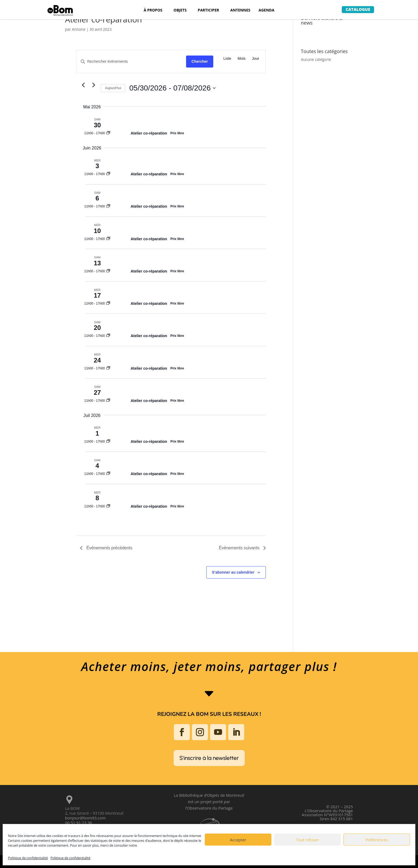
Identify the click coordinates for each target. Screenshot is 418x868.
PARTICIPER (208, 10)
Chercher (200, 61)
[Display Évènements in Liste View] (227, 59)
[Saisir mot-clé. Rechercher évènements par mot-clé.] (131, 62)
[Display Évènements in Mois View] (242, 59)
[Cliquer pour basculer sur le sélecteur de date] (172, 88)
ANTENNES (240, 10)
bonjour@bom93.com (85, 818)
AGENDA (266, 10)
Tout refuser (307, 840)
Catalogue (358, 9)
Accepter (238, 840)
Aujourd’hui (113, 88)
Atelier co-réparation (149, 133)
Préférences (377, 840)
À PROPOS (153, 10)
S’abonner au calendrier (233, 572)
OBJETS (180, 10)
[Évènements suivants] (94, 85)
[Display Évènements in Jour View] (256, 59)
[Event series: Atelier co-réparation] (108, 133)
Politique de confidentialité (28, 858)
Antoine (79, 29)
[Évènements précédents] (83, 85)
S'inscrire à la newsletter (209, 758)
